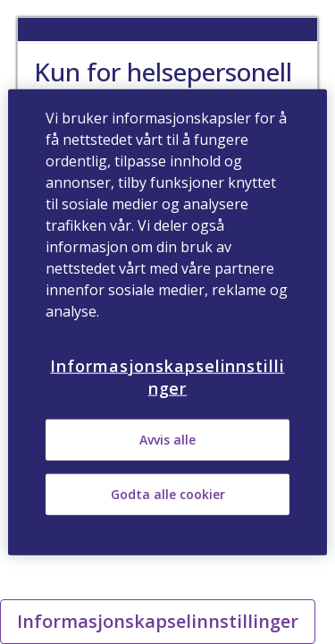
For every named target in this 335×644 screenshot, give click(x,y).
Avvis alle (167, 440)
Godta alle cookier (168, 494)
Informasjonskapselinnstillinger (158, 621)
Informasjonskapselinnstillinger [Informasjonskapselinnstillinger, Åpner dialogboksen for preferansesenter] (167, 377)
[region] (167, 322)
